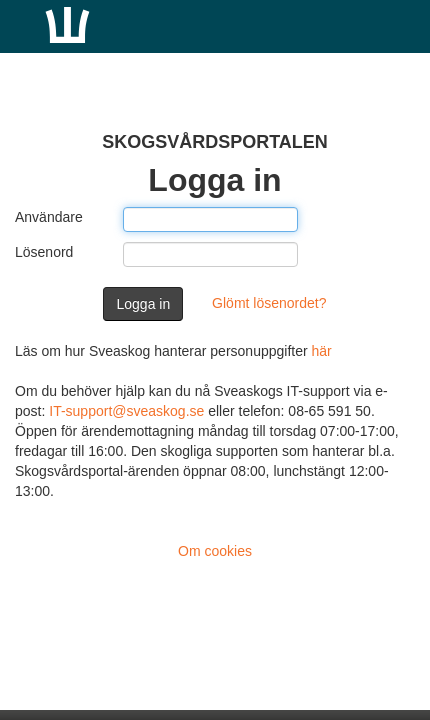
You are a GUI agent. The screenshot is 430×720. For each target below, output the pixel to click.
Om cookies (215, 551)
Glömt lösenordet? (269, 303)
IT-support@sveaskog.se (126, 411)
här (322, 351)
